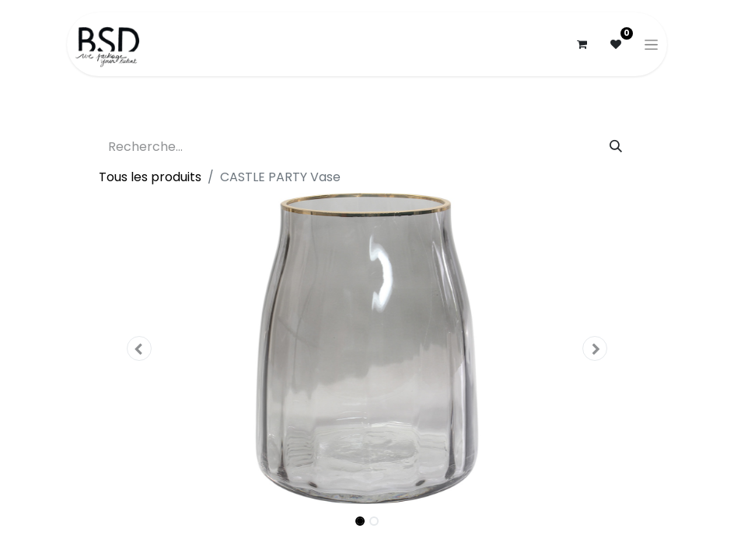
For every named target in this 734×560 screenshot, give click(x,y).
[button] (139, 348)
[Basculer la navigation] (651, 44)
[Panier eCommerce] (582, 44)
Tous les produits (150, 177)
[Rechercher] (616, 147)
